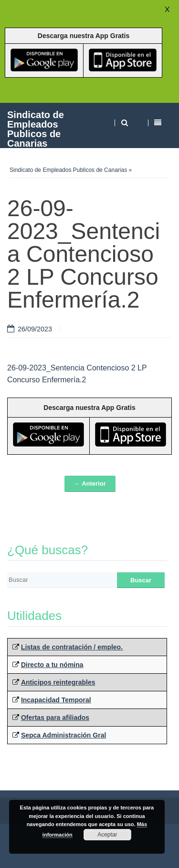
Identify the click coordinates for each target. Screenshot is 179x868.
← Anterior (90, 484)
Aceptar (107, 835)
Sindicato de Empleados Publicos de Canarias (36, 129)
